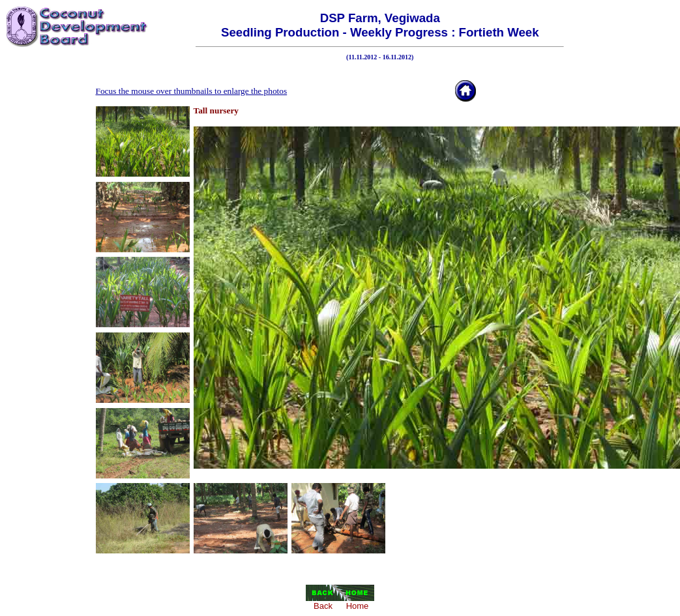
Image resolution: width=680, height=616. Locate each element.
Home (358, 606)
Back (323, 606)
